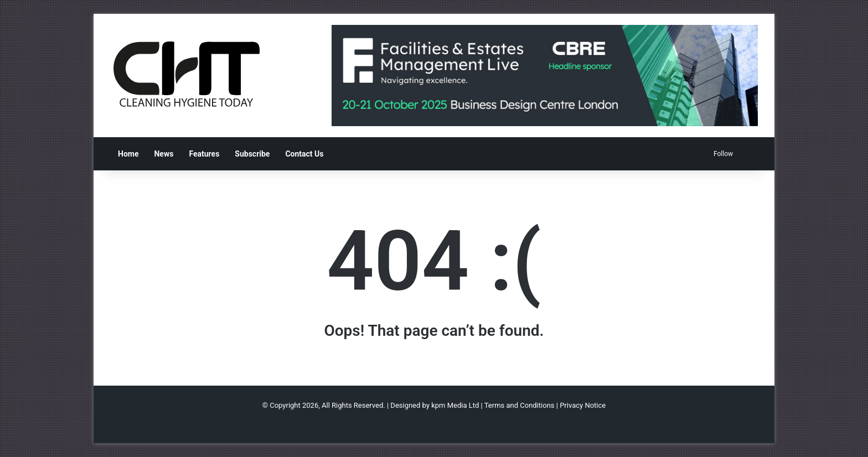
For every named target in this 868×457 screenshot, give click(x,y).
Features (204, 154)
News (164, 154)
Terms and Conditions (520, 405)
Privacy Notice (583, 405)
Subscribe (252, 154)
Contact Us (304, 154)
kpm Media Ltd (455, 405)
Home (128, 154)
